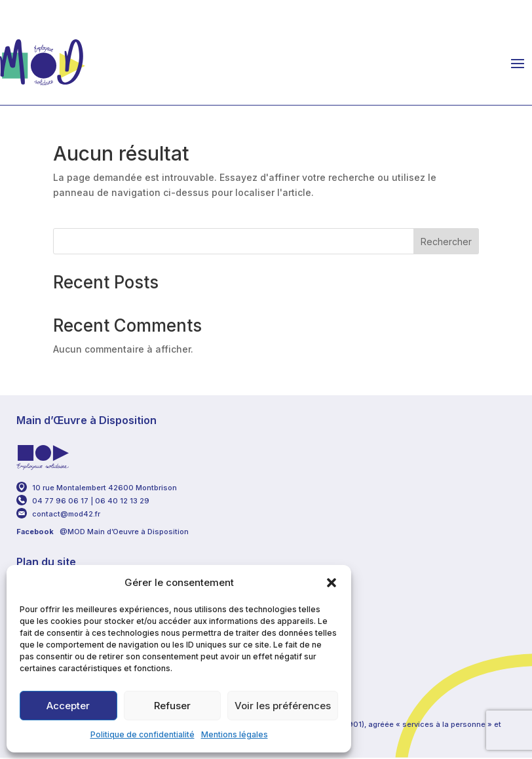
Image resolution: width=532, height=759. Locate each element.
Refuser (172, 706)
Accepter (68, 706)
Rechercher (446, 242)
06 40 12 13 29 (123, 501)
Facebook (35, 532)
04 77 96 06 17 (60, 501)
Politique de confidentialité (142, 734)
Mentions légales (235, 734)
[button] (332, 583)
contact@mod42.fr (66, 514)
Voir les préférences (283, 706)
